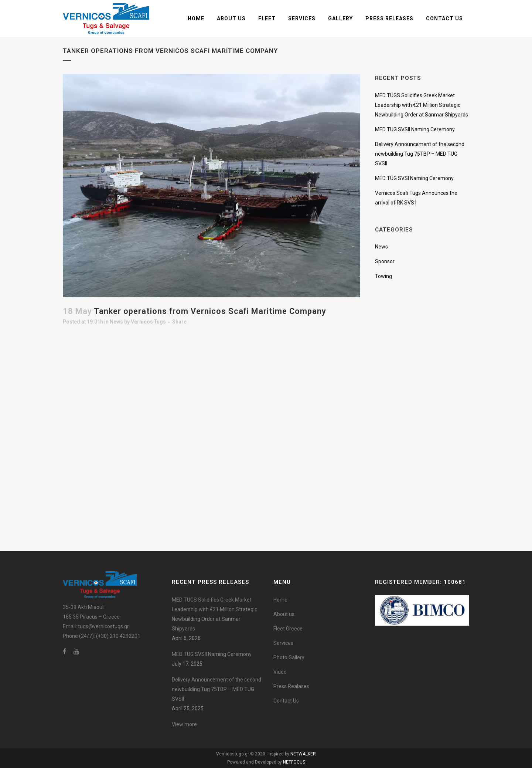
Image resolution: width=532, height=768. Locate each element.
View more (184, 724)
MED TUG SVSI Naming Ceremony (414, 178)
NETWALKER (303, 754)
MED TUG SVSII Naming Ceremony (415, 129)
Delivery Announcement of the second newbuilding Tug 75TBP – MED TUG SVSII (420, 154)
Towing (383, 276)
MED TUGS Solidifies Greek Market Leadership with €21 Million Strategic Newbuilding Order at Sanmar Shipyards (422, 105)
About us (284, 614)
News (116, 322)
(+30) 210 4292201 (118, 636)
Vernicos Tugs (148, 322)
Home (280, 600)
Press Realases (291, 686)
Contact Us (286, 701)
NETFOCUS (294, 762)
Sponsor (385, 261)
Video (280, 672)
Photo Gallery (289, 657)
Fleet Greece (288, 629)
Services (283, 643)
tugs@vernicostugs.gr (103, 626)
